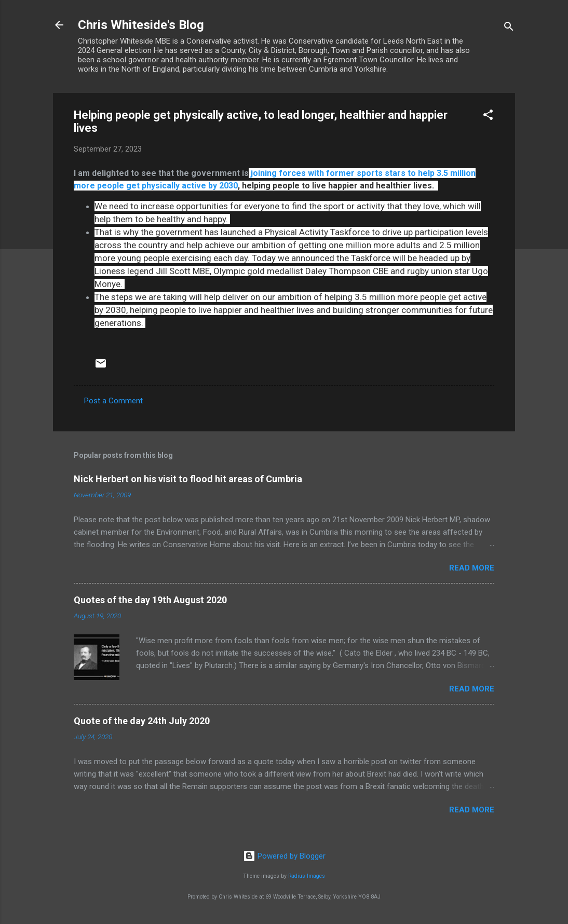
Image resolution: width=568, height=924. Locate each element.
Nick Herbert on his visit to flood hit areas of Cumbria (188, 479)
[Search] (509, 28)
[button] (488, 117)
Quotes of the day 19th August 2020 (150, 600)
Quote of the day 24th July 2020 (142, 721)
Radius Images (307, 876)
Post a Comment (113, 401)
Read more (472, 568)
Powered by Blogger (284, 856)
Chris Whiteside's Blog (141, 25)
